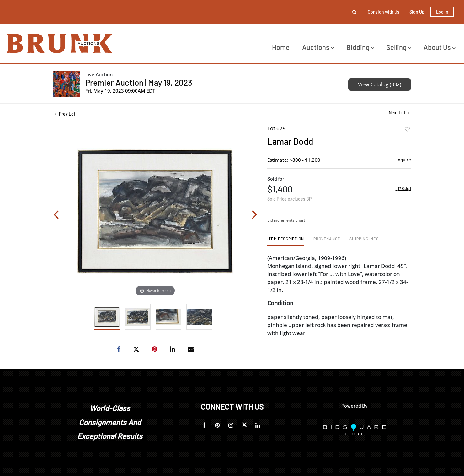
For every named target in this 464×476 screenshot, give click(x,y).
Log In (442, 12)
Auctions (318, 47)
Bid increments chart (286, 220)
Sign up (417, 12)
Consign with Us (384, 12)
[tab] (286, 241)
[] (403, 188)
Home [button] (281, 47)
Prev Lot (65, 114)
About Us (439, 47)
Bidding (360, 47)
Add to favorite (407, 129)
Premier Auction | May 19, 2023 (139, 82)
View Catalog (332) (380, 84)
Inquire (404, 160)
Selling (399, 47)
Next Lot (399, 113)
